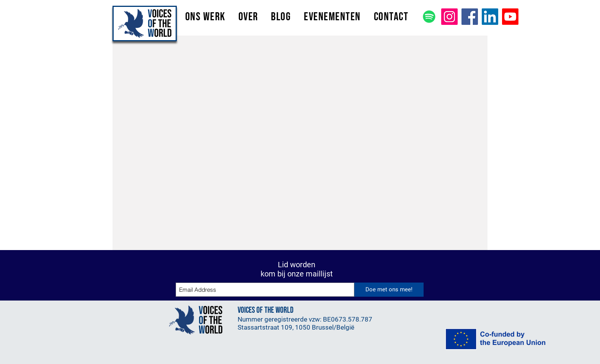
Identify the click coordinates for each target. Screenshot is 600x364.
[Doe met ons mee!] (389, 290)
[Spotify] (429, 17)
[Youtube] (510, 17)
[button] (205, 17)
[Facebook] (470, 17)
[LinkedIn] (490, 17)
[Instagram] (449, 17)
